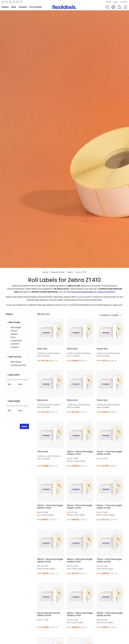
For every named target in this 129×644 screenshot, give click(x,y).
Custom (15, 347)
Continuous (16, 341)
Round (14, 331)
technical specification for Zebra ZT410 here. (93, 292)
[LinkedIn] (10, 2)
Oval (13, 337)
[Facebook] (3, 2)
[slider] (8, 380)
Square (14, 334)
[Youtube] (14, 2)
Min (9, 384)
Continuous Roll (18, 365)
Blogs (116, 2)
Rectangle (16, 327)
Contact (124, 2)
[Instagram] (21, 2)
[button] (107, 7)
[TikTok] (17, 2)
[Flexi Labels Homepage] (64, 7)
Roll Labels (16, 362)
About (109, 2)
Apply (24, 426)
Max (20, 384)
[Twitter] (6, 2)
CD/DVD (15, 344)
